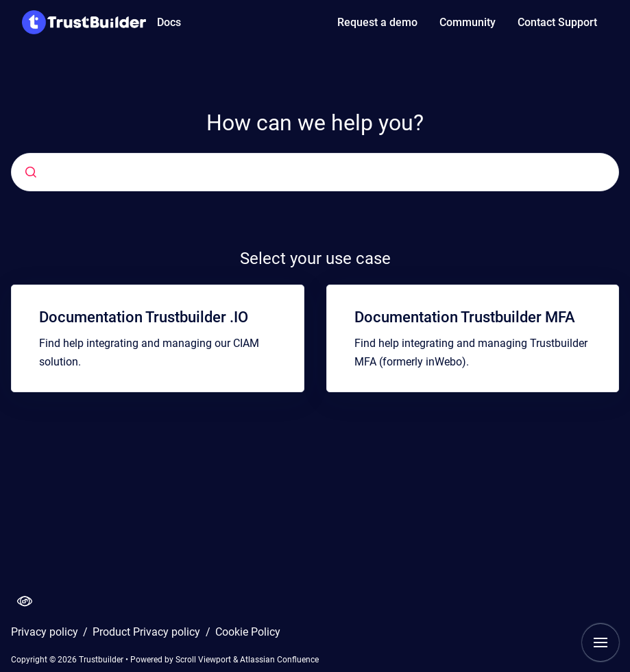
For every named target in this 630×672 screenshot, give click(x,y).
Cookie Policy (248, 632)
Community (468, 22)
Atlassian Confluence (279, 660)
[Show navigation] (601, 643)
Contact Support (557, 22)
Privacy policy (46, 632)
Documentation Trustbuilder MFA (465, 317)
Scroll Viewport (204, 660)
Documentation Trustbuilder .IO (144, 317)
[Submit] (31, 172)
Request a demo (377, 22)
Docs (169, 22)
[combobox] (246, 172)
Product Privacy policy (148, 632)
